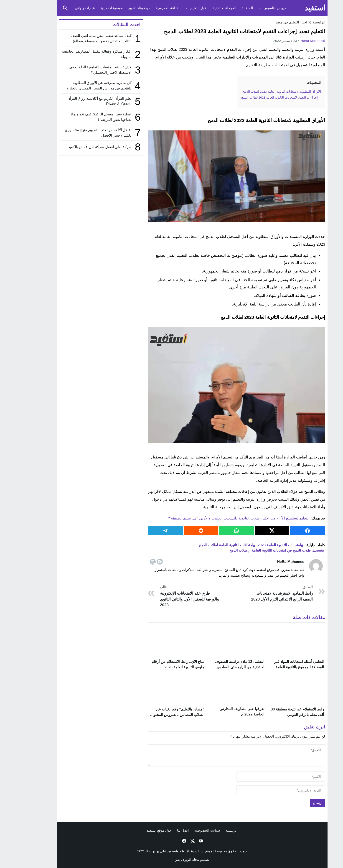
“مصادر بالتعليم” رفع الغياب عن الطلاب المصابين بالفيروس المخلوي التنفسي (157, 715)
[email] (260, 791)
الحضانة (227, 8)
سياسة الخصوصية (187, 831)
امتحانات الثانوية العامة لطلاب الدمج (206, 545)
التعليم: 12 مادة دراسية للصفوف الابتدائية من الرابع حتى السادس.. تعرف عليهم (219, 667)
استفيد (294, 8)
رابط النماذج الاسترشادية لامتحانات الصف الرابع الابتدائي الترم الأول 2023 (260, 593)
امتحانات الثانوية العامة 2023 (259, 545)
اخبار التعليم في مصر (271, 22)
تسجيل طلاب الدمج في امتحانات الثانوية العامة (266, 550)
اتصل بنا (162, 831)
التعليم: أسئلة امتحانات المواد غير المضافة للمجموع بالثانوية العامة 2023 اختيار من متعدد (279, 667)
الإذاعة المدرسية (147, 8)
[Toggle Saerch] (45, 8)
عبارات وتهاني (64, 8)
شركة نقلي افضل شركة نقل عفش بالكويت (79, 147)
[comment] (216, 756)
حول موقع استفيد (139, 831)
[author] (260, 778)
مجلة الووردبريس (166, 861)
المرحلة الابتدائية (204, 8)
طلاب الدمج (218, 550)
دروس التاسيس (254, 8)
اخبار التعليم (178, 8)
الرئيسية (211, 831)
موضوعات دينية (91, 8)
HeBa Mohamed (292, 41)
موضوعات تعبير (119, 8)
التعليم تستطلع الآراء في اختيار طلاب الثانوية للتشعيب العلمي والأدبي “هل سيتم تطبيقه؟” (218, 518)
